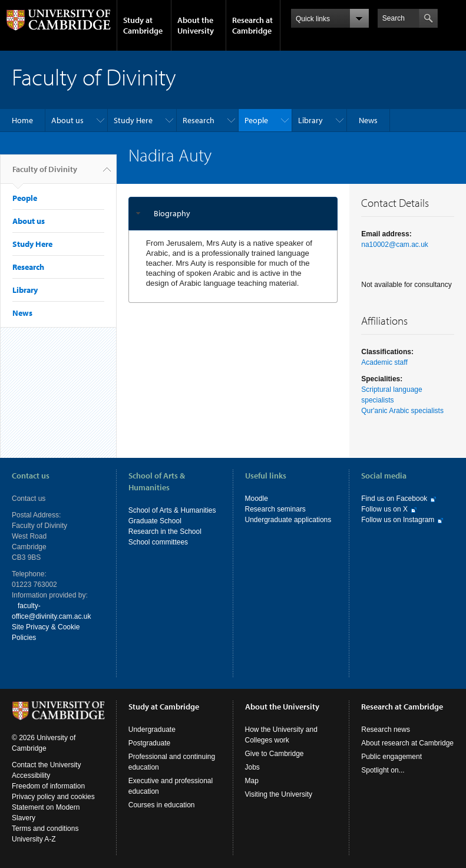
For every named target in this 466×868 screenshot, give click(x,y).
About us (67, 120)
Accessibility (31, 775)
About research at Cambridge (407, 743)
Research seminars (275, 509)
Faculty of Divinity (45, 174)
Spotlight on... (383, 770)
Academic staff (384, 362)
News (368, 120)
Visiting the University (279, 794)
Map (252, 781)
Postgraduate (149, 743)
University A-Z (34, 839)
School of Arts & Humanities (172, 510)
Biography (172, 213)
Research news (386, 730)
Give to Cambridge (275, 754)
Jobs (252, 767)
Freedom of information (48, 786)
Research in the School (165, 532)
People (256, 120)
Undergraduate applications (288, 520)
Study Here (133, 120)
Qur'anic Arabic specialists (402, 411)
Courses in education (162, 805)
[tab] (233, 214)
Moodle (257, 499)
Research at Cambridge (252, 25)
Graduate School (155, 521)
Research (199, 120)
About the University (196, 25)
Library (310, 120)
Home (22, 120)
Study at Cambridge (143, 25)
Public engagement (391, 757)
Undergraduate (152, 730)
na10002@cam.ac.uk (395, 245)
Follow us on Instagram (398, 520)
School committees (158, 542)
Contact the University (46, 765)
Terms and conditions (45, 829)
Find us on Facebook (394, 499)
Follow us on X (384, 509)
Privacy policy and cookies (53, 797)
